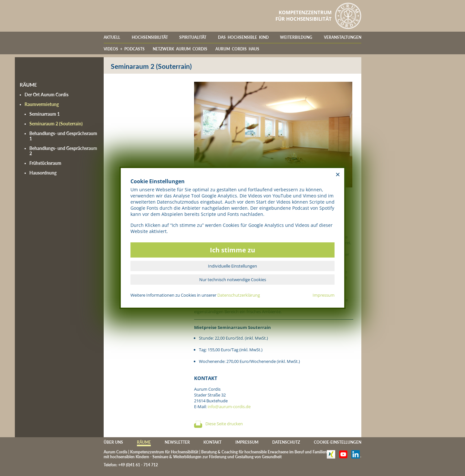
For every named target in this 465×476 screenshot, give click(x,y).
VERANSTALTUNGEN (343, 37)
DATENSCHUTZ (286, 442)
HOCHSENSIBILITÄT (150, 37)
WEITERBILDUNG (296, 37)
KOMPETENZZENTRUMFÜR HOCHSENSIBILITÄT (304, 16)
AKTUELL (112, 37)
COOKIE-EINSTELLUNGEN (338, 442)
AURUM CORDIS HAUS (237, 49)
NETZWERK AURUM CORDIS (180, 49)
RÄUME (144, 442)
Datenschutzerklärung (239, 295)
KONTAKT (212, 442)
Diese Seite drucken (224, 424)
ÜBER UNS (113, 442)
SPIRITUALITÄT (193, 37)
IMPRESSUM (247, 442)
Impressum (324, 295)
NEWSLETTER (177, 442)
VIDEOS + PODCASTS (124, 49)
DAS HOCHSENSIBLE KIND (243, 37)
